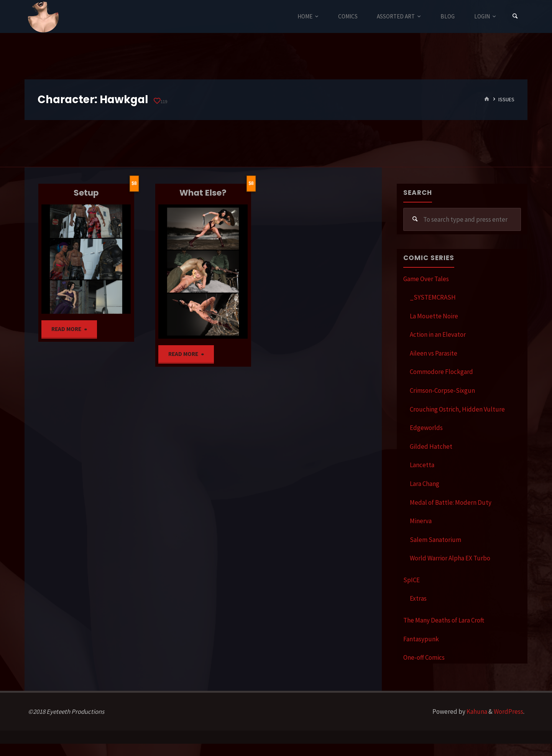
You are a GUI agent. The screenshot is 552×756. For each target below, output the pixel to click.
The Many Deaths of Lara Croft (444, 620)
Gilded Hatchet (431, 446)
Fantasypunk (421, 639)
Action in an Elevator (438, 334)
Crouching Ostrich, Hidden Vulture (457, 409)
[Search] (515, 16)
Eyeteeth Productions (43, 17)
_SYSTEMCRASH (433, 297)
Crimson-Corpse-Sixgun (442, 390)
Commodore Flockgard (441, 372)
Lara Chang (425, 484)
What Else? (203, 193)
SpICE (412, 580)
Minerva (421, 521)
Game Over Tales (426, 279)
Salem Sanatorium (435, 540)
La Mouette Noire (434, 316)
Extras (418, 598)
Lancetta (422, 465)
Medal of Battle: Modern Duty (451, 502)
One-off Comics (424, 657)
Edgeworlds (426, 428)
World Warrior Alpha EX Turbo (450, 558)
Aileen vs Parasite (434, 353)
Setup (86, 193)
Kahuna (476, 712)
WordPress (508, 712)
